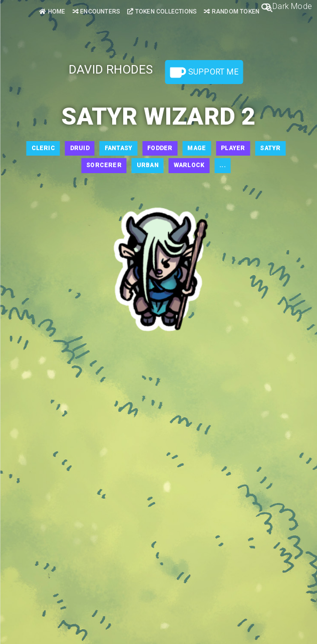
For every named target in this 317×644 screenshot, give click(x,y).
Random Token (232, 12)
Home (52, 12)
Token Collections (162, 12)
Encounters (96, 12)
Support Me (204, 73)
